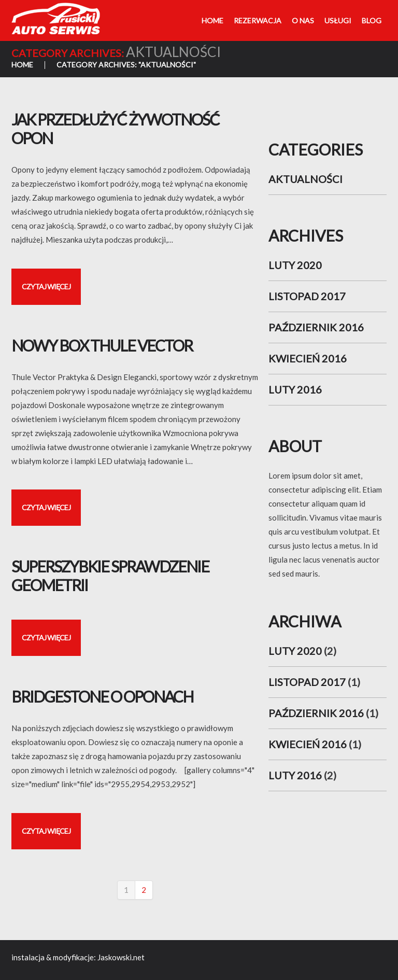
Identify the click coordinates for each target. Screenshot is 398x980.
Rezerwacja (258, 20)
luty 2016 (295, 389)
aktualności (305, 179)
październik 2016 (316, 327)
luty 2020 (295, 265)
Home (212, 20)
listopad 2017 (307, 296)
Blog (372, 20)
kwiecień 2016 (308, 358)
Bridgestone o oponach (102, 696)
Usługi (338, 20)
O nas (303, 20)
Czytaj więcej (46, 286)
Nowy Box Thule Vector (102, 345)
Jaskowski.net (121, 957)
